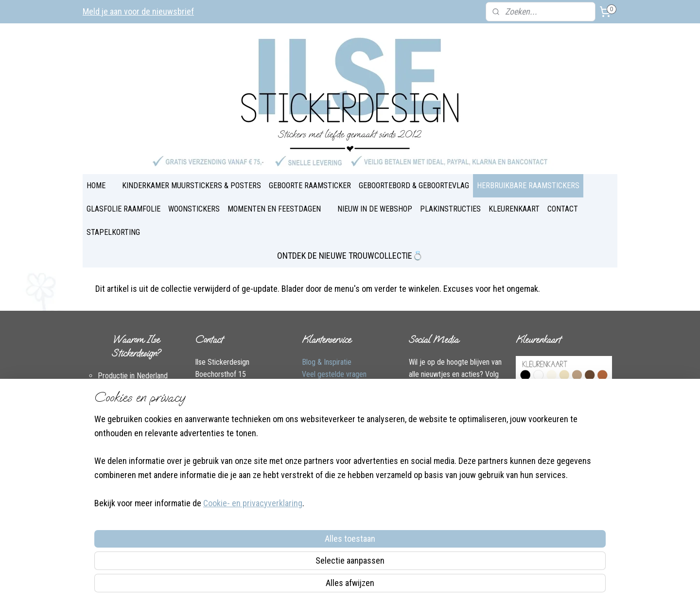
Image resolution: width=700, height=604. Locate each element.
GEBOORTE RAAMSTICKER (310, 186)
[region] (286, 542)
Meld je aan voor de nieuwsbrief (138, 11)
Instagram (250, 424)
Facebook (210, 424)
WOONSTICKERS (194, 209)
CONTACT (563, 209)
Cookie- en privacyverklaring (241, 585)
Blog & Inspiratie (327, 362)
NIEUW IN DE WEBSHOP (375, 209)
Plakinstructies (324, 412)
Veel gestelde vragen (334, 374)
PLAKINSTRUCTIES (450, 209)
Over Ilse (208, 436)
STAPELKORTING (113, 232)
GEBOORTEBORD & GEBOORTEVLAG (414, 186)
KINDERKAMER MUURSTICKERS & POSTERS (192, 186)
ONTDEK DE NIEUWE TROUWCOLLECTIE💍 (350, 256)
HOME (96, 186)
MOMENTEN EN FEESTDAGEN (274, 209)
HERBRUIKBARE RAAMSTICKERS (528, 186)
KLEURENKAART (514, 209)
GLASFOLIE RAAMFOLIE (123, 209)
